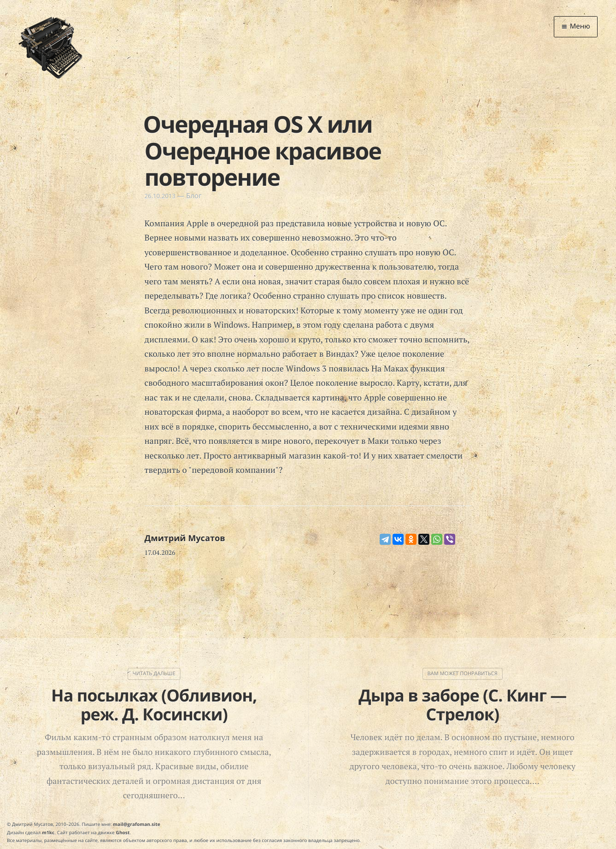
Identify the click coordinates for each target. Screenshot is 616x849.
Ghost (123, 832)
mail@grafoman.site (137, 824)
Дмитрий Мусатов (185, 538)
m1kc (48, 832)
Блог (194, 196)
